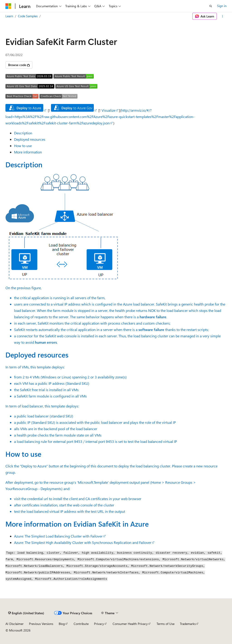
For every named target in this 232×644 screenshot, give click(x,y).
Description (23, 133)
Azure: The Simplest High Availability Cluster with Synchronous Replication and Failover (83, 542)
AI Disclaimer (14, 624)
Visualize (108, 110)
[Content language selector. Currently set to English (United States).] (26, 613)
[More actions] (223, 16)
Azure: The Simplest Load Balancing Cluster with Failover (58, 536)
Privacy (99, 624)
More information (28, 152)
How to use (23, 146)
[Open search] (211, 6)
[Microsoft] (8, 6)
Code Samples (28, 16)
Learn (9, 16)
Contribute (81, 624)
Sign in (222, 6)
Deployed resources (30, 139)
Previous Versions (41, 624)
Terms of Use (166, 624)
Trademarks (188, 624)
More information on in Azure (77, 524)
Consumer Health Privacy (130, 624)
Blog (62, 624)
